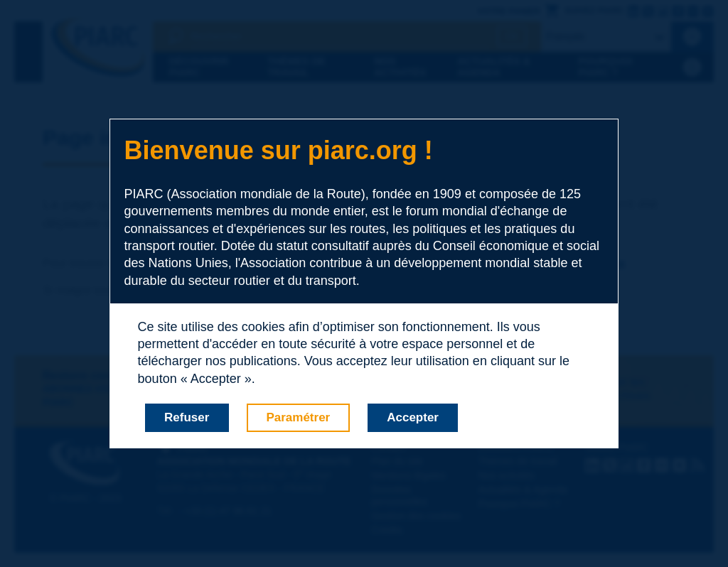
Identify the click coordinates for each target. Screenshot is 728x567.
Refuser (187, 417)
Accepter (413, 417)
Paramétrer (298, 417)
